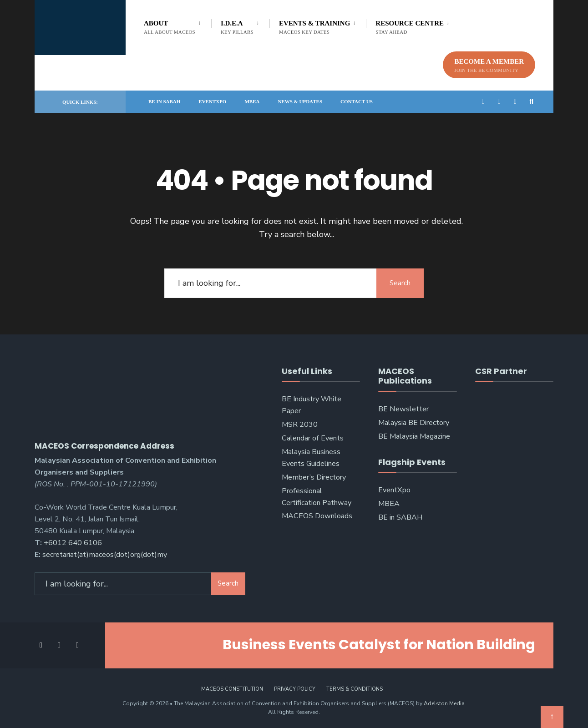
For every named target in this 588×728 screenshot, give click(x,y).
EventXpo (212, 101)
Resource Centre (410, 27)
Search (399, 283)
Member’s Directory (314, 477)
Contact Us (357, 101)
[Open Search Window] (532, 101)
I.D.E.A (237, 27)
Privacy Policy (295, 686)
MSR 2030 (300, 425)
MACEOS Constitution (232, 686)
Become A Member (489, 65)
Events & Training (314, 27)
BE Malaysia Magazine (414, 436)
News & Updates (300, 101)
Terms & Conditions (355, 686)
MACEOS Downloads (317, 516)
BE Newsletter (403, 409)
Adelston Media (444, 701)
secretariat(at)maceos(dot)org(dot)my (105, 552)
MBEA (252, 101)
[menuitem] (177, 25)
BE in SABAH (164, 101)
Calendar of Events (313, 438)
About (170, 27)
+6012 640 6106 (73, 541)
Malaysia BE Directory (414, 423)
